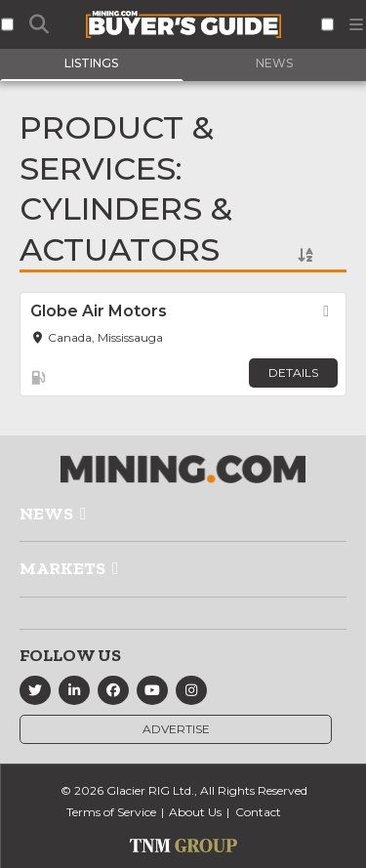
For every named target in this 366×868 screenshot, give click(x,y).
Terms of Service (111, 812)
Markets (62, 568)
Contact (258, 812)
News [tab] (274, 63)
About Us (195, 812)
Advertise (176, 729)
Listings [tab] (91, 63)
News (46, 514)
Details (293, 372)
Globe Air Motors (99, 311)
